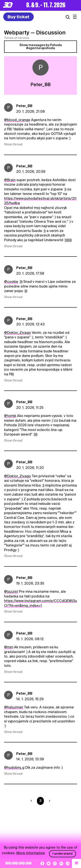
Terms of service (17, 38)
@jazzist (11, 592)
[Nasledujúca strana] (49, 801)
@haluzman (14, 707)
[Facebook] (42, 863)
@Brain (10, 180)
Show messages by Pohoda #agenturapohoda (41, 47)
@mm (9, 647)
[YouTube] (49, 863)
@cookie (11, 282)
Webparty (17, 33)
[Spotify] (61, 863)
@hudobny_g (14, 768)
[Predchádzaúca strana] (32, 801)
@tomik (10, 416)
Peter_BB (24, 106)
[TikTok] (68, 863)
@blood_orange (17, 120)
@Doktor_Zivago (17, 333)
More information (31, 853)
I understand (63, 854)
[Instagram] (55, 863)
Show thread (13, 144)
